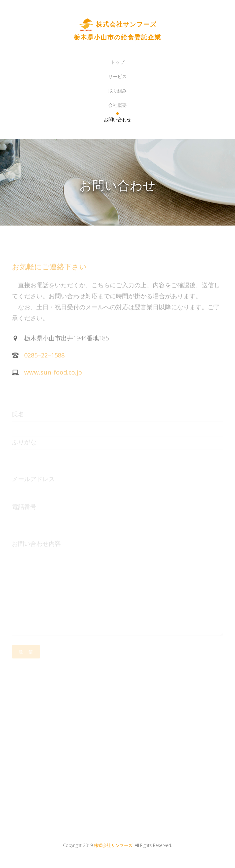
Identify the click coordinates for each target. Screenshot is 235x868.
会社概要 (117, 105)
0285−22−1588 (44, 360)
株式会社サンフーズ (113, 845)
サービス (117, 76)
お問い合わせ (117, 119)
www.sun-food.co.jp (53, 377)
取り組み (117, 91)
